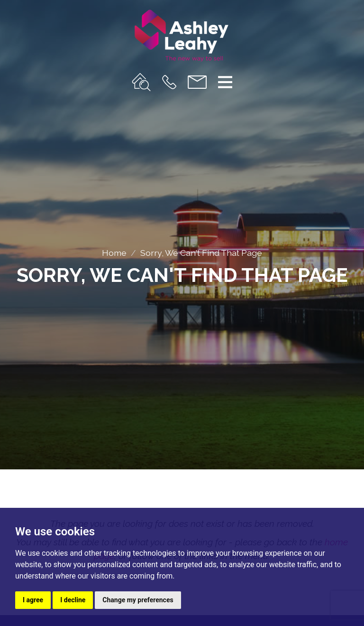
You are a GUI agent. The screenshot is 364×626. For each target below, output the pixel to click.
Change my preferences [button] (138, 600)
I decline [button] (73, 600)
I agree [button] (33, 600)
